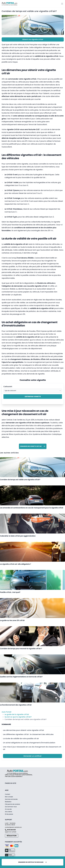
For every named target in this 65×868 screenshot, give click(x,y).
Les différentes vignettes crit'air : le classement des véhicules (28, 734)
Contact (8, 794)
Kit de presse (9, 814)
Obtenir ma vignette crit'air (33, 39)
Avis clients (8, 812)
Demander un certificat (33, 756)
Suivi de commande (11, 799)
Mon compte (9, 797)
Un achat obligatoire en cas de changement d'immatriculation (29, 743)
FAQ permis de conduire (12, 804)
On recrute (8, 809)
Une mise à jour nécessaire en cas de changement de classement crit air (32, 748)
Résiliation (8, 802)
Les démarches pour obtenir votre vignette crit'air (23, 730)
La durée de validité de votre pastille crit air (21, 739)
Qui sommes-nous (11, 807)
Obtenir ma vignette (33, 397)
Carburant (8, 387)
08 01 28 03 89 (11, 830)
